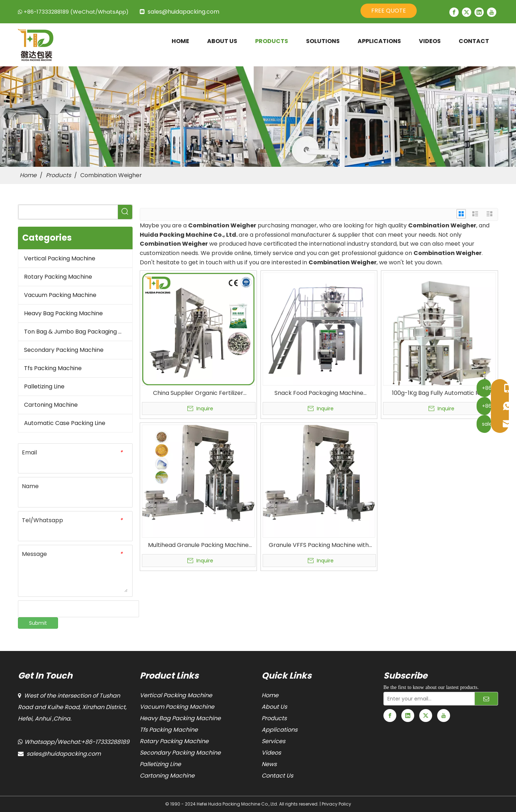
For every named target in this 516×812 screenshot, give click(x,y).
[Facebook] (454, 12)
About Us (274, 707)
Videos (271, 753)
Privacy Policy (336, 804)
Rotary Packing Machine (58, 277)
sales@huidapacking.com (183, 12)
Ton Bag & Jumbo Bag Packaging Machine (78, 332)
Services (273, 741)
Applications (279, 730)
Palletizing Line (44, 386)
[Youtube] (492, 12)
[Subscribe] (486, 699)
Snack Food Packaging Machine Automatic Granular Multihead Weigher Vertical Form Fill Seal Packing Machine (319, 393)
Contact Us (277, 776)
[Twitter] (467, 12)
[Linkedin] (479, 12)
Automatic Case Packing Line (65, 423)
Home (270, 695)
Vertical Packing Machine (60, 258)
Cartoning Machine (51, 405)
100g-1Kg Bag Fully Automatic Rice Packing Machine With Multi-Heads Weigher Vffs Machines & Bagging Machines (440, 393)
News (269, 764)
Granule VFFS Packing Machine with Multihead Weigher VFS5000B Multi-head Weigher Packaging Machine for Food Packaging (319, 545)
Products (274, 718)
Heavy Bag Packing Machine (63, 313)
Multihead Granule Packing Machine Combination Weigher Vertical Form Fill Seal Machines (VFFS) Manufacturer (198, 545)
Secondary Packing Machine (64, 350)
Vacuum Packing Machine (60, 295)
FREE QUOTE (389, 11)
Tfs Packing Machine (53, 368)
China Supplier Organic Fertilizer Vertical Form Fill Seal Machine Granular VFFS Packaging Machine (198, 393)
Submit (38, 623)
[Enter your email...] (427, 699)
